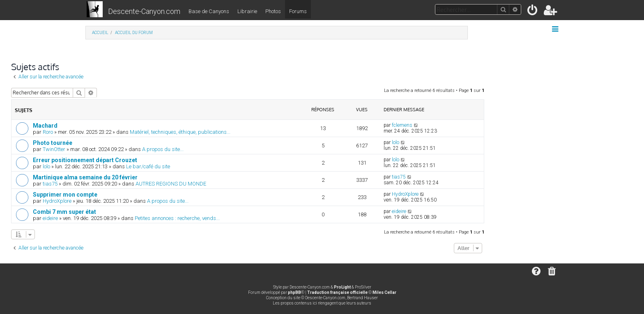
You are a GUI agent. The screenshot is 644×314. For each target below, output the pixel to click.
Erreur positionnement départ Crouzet (85, 160)
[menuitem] (533, 12)
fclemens (402, 125)
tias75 (50, 184)
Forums (298, 11)
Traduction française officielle (337, 292)
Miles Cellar (384, 292)
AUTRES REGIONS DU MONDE (171, 184)
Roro (48, 132)
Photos (273, 11)
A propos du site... (163, 149)
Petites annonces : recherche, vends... (177, 218)
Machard (45, 126)
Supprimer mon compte (65, 195)
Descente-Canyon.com (144, 11)
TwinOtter (54, 149)
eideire (50, 218)
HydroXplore (57, 201)
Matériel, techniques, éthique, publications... (180, 132)
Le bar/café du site (148, 166)
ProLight (342, 287)
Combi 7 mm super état (64, 212)
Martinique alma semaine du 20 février (85, 177)
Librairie (247, 11)
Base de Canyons (209, 11)
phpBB (294, 292)
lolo (396, 142)
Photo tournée (53, 143)
